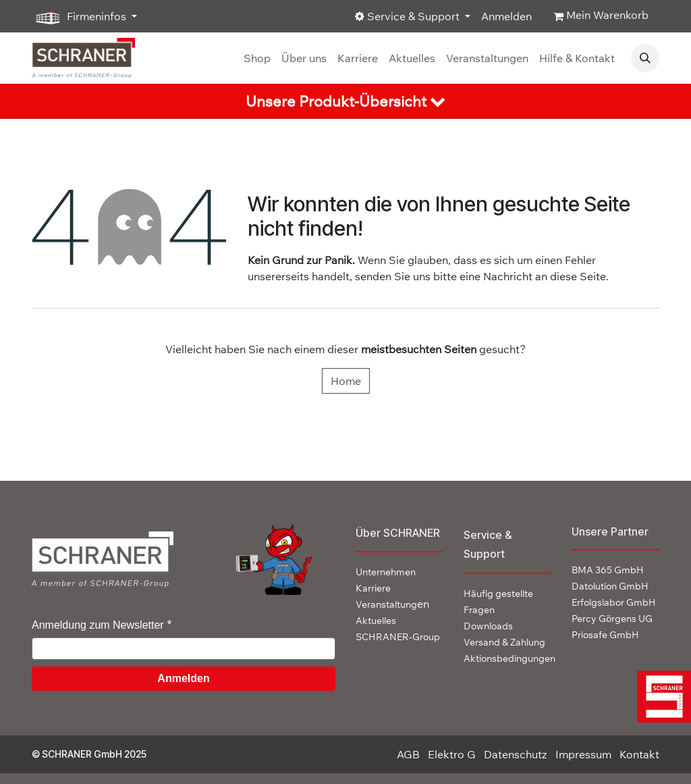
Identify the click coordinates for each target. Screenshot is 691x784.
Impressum (583, 754)
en (392, 604)
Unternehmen (386, 572)
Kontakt (639, 754)
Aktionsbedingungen (509, 658)
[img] (661, 697)
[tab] (345, 101)
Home (346, 381)
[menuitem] (257, 58)
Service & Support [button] (409, 16)
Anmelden (506, 16)
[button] (645, 58)
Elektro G (452, 754)
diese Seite (578, 276)
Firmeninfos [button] (80, 17)
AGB (408, 754)
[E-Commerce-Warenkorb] (601, 16)
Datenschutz (516, 754)
